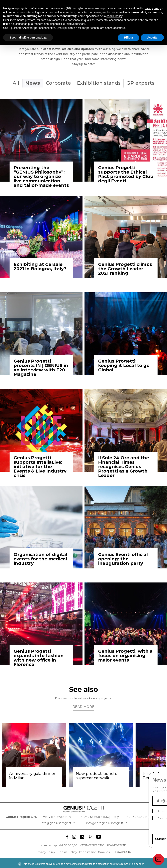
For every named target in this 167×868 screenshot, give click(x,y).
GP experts (145, 83)
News (30, 83)
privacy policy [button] (152, 8)
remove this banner (132, 862)
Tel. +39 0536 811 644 (139, 815)
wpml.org (55, 862)
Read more (83, 705)
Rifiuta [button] (129, 38)
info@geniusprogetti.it (63, 821)
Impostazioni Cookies (95, 850)
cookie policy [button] (114, 16)
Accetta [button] (152, 38)
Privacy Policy (45, 850)
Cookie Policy (67, 850)
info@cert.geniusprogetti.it (105, 821)
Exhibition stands (101, 83)
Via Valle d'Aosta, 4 (62, 815)
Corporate (58, 83)
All (11, 83)
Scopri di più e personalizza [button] (28, 38)
